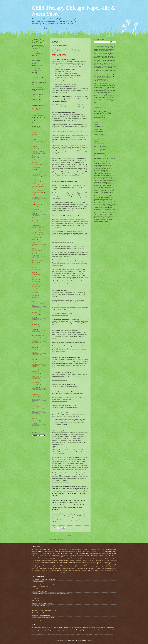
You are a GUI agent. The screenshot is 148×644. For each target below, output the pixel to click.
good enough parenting (38, 260)
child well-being (36, 190)
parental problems (36, 308)
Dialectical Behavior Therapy (84, 555)
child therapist (35, 181)
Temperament (35, 406)
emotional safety (36, 237)
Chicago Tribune (36, 172)
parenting (34, 312)
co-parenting (35, 200)
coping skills (35, 207)
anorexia (34, 144)
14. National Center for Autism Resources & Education (45, 610)
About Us (41, 28)
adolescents (35, 137)
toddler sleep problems (38, 409)
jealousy (34, 272)
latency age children (37, 275)
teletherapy (35, 404)
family (34, 248)
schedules (34, 350)
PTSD (33, 340)
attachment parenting (37, 151)
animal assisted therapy (38, 142)
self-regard (35, 362)
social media (35, 382)
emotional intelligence (37, 230)
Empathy (34, 239)
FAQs (66, 28)
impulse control (36, 270)
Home (35, 28)
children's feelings (36, 197)
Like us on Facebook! (37, 88)
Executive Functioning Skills (39, 244)
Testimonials (72, 28)
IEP (33, 267)
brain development (37, 165)
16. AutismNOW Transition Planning (41, 615)
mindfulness (35, 279)
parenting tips (35, 315)
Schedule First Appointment (96, 28)
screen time (35, 357)
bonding (34, 162)
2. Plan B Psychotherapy (38, 582)
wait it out (34, 426)
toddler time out (36, 414)
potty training (35, 327)
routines (34, 347)
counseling (35, 209)
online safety (35, 293)
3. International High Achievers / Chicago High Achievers (46, 584)
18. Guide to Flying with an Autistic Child (42, 620)
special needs (35, 387)
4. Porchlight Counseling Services (40, 586)
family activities (36, 251)
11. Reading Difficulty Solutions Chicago (42, 603)
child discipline (36, 179)
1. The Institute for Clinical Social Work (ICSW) (43, 579)
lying (33, 277)
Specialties (48, 28)
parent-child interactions (38, 300)
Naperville (35, 284)
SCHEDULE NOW (59, 55)
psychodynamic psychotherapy (36, 332)
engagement (35, 242)
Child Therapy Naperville (38, 186)
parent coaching (36, 298)
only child (34, 295)
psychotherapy (36, 338)
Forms (79, 28)
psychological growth (37, 335)
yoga (33, 428)
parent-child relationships (38, 304)
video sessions (35, 421)
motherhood (35, 282)
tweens (34, 418)
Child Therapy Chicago (38, 184)
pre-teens (34, 329)
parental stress (35, 310)
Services (55, 28)
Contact (85, 28)
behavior (34, 158)
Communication (36, 205)
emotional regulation (37, 235)
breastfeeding (35, 167)
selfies (34, 367)
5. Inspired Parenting (37, 589)
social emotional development (36, 379)
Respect (34, 345)
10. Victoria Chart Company (38, 601)
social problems (36, 385)
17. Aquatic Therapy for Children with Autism (43, 618)
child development (36, 177)
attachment (35, 149)
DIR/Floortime (36, 216)
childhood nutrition (37, 195)
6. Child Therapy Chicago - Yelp (39, 591)
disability (34, 218)
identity (34, 265)
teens (33, 402)
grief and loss (35, 263)
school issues (35, 355)
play (33, 322)
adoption (34, 139)
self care (34, 359)
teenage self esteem (37, 399)
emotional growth (36, 228)
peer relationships (36, 320)
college (34, 202)
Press (61, 28)
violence (34, 423)
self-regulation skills (37, 364)
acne (33, 130)
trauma (34, 416)
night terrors (35, 286)
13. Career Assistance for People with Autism (43, 608)
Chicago (34, 169)
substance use (35, 392)
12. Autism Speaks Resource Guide (40, 606)
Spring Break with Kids (38, 390)
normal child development (38, 289)
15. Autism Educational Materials (40, 613)
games (34, 253)
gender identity (36, 255)
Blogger (90, 640)
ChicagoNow (35, 174)
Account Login (109, 28)
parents (34, 317)
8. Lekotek (34, 596)
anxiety (34, 146)
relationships (35, 343)
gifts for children (36, 258)
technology (35, 397)
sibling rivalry (35, 376)
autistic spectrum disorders (39, 154)
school (34, 352)
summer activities (36, 394)
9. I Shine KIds (35, 598)
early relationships (36, 223)
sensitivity (34, 371)
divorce (34, 220)
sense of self (35, 369)
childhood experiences (37, 193)
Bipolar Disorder (36, 160)
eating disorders (36, 225)
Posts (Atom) (60, 539)
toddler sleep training (37, 411)
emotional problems (37, 232)
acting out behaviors (37, 132)
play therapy (35, 324)
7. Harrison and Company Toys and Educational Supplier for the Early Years (50, 594)
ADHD (34, 135)
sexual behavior (36, 374)
